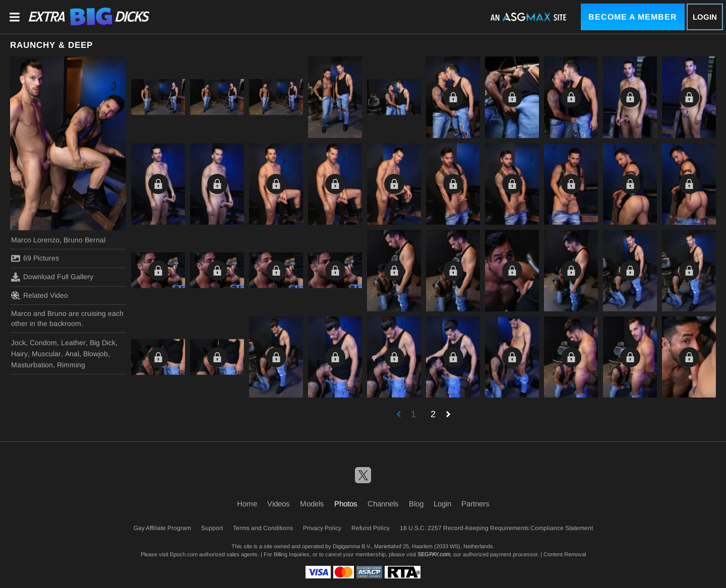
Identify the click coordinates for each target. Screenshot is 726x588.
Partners (475, 504)
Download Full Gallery (52, 277)
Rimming (71, 365)
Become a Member (633, 17)
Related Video (40, 295)
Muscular (46, 354)
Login (705, 17)
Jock (18, 343)
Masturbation (32, 365)
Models (312, 504)
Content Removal (565, 554)
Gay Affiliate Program (162, 528)
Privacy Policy (322, 528)
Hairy (19, 354)
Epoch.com (184, 554)
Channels (383, 504)
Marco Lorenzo (35, 240)
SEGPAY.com (434, 554)
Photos (346, 504)
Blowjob (96, 354)
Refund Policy (371, 528)
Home (247, 504)
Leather (73, 343)
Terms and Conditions (263, 528)
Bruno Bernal (84, 240)
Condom (43, 343)
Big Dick (103, 343)
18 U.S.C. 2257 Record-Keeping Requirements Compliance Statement (496, 528)
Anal (72, 354)
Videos (279, 504)
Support (212, 528)
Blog (416, 504)
